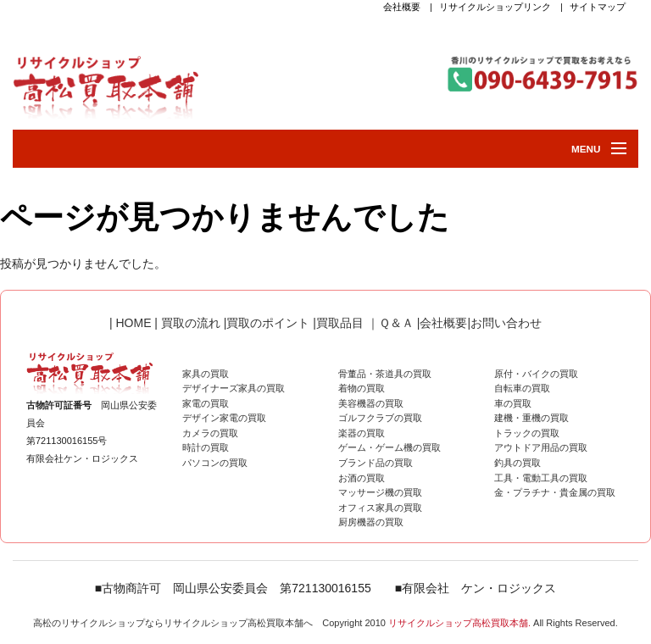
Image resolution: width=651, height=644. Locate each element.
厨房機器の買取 (371, 522)
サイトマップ (598, 7)
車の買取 (513, 403)
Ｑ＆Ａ (396, 323)
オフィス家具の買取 (380, 508)
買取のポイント (268, 323)
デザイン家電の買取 (224, 418)
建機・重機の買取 (531, 418)
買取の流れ (191, 323)
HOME (132, 323)
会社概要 (402, 7)
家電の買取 (206, 403)
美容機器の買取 (371, 403)
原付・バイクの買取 (536, 374)
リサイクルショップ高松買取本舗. (459, 623)
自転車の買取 (522, 388)
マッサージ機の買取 (380, 492)
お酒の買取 (362, 478)
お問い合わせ (506, 323)
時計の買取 (206, 447)
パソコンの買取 (215, 463)
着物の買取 (362, 388)
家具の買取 (206, 374)
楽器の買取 (362, 433)
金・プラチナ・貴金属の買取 (555, 492)
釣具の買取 (517, 463)
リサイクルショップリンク (495, 7)
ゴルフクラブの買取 (380, 418)
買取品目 (342, 323)
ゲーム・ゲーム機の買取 (389, 447)
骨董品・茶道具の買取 (385, 374)
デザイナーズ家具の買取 (234, 388)
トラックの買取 (527, 433)
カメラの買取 (210, 433)
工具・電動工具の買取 (541, 478)
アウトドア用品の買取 (541, 447)
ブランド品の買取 (376, 463)
